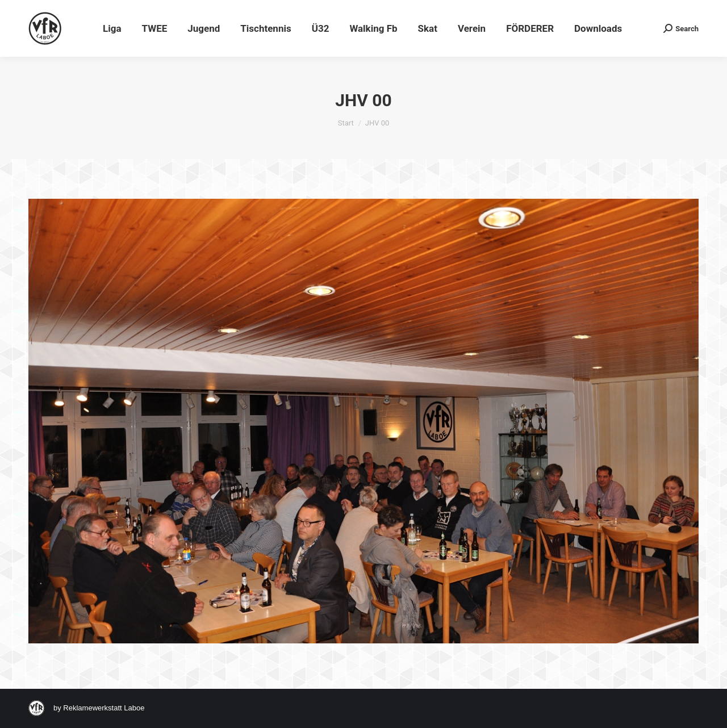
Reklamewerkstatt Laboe (104, 708)
